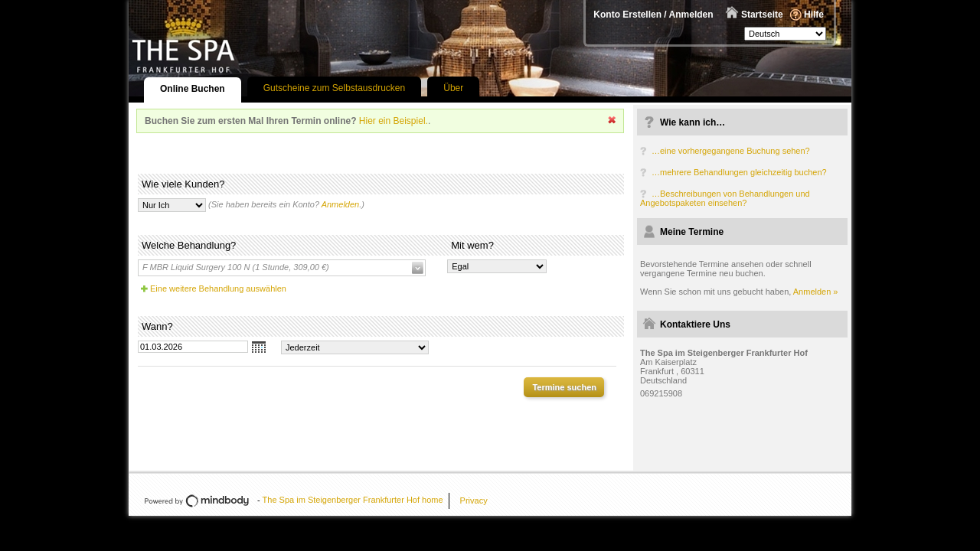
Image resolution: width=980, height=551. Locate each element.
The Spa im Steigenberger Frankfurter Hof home (353, 500)
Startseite (762, 15)
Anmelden (341, 204)
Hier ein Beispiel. (394, 121)
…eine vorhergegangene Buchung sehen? (731, 151)
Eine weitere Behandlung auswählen (218, 289)
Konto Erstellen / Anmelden (653, 15)
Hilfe (814, 15)
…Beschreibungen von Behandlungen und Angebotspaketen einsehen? (725, 198)
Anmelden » (816, 292)
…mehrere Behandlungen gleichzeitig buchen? (739, 172)
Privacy (474, 500)
